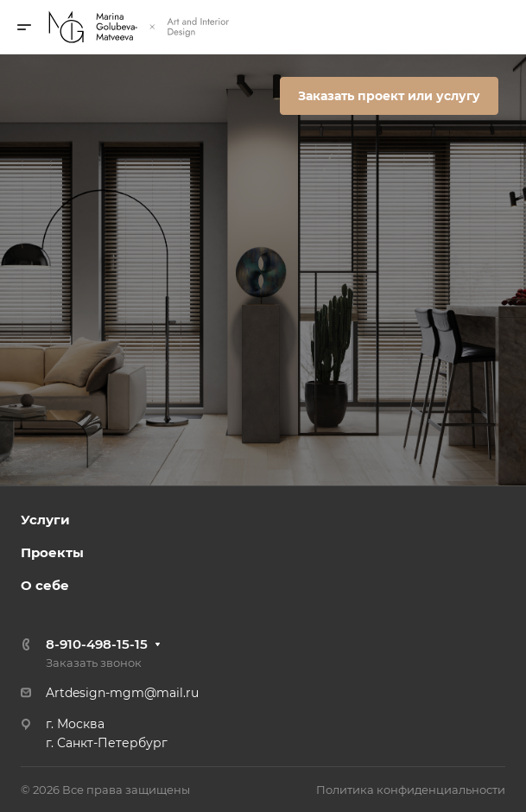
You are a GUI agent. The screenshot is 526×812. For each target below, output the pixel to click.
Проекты (52, 552)
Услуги (45, 520)
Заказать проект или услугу (389, 96)
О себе (45, 585)
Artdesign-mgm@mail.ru (122, 693)
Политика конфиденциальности (411, 790)
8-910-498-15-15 (97, 644)
